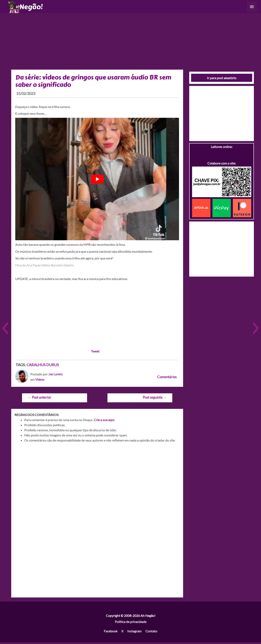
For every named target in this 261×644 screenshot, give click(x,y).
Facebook (111, 633)
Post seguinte (155, 399)
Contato (151, 633)
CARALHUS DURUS (43, 366)
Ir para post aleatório (222, 80)
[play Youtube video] (97, 181)
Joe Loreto (56, 376)
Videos (40, 381)
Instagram (134, 633)
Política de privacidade (131, 623)
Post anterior (39, 399)
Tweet (95, 353)
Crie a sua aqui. (104, 422)
